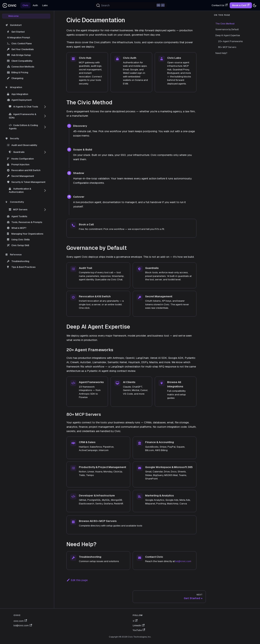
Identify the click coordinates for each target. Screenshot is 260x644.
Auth (35, 5)
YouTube (139, 630)
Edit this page (77, 580)
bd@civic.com (183, 561)
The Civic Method (224, 24)
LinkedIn (139, 625)
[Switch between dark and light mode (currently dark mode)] (255, 5)
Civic (25, 5)
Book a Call (241, 5)
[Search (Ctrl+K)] (131, 5)
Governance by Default (227, 29)
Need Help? (221, 53)
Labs (45, 5)
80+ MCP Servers (227, 47)
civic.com (20, 621)
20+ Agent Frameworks (230, 41)
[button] (28, 107)
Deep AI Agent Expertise (228, 35)
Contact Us (220, 5)
